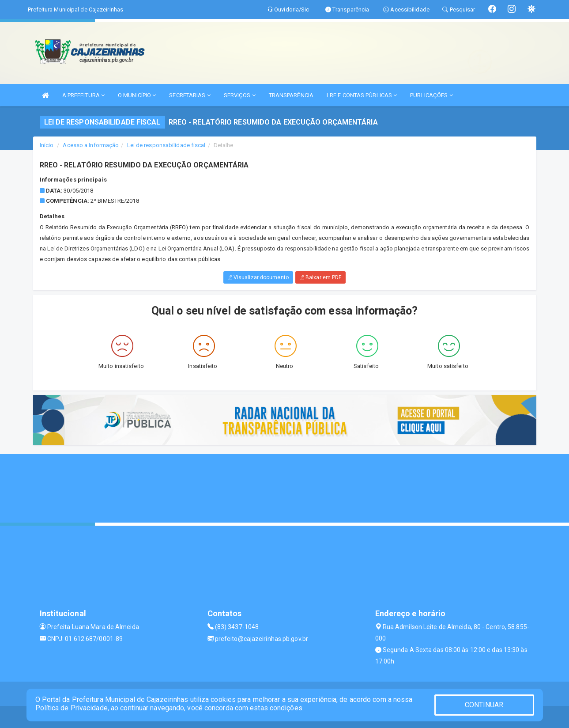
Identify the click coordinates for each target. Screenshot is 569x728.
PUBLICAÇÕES (431, 95)
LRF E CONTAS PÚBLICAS (362, 95)
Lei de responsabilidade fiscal (166, 145)
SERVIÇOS (240, 95)
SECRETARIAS (190, 95)
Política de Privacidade (72, 708)
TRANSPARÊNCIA (291, 95)
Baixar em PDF (321, 277)
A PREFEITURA (83, 95)
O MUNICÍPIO (137, 95)
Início (47, 145)
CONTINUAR (484, 705)
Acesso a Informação (91, 145)
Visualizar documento (258, 277)
